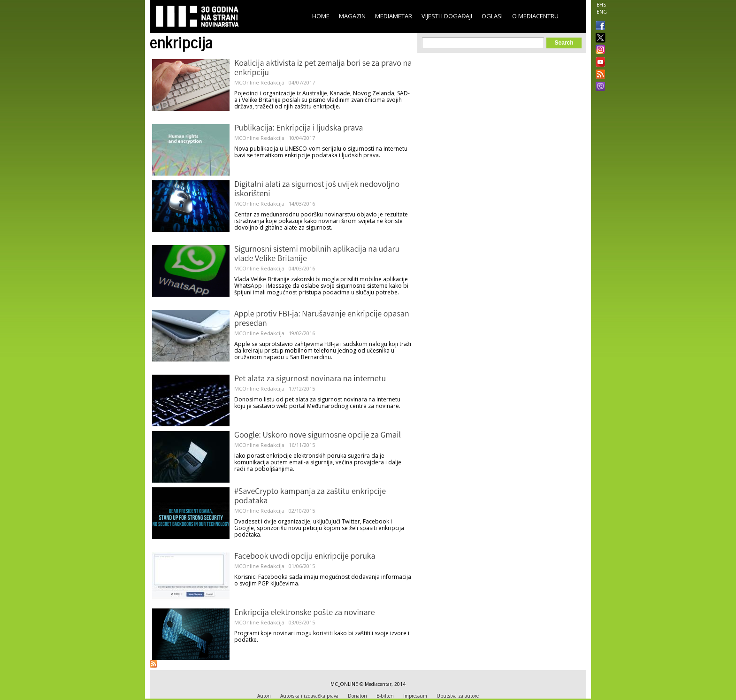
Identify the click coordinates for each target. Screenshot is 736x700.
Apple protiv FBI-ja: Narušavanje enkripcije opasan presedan (322, 319)
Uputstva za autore (458, 696)
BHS (601, 5)
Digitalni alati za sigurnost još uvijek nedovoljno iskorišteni (317, 190)
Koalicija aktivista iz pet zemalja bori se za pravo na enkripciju (323, 69)
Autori (264, 696)
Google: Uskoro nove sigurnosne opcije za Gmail (318, 436)
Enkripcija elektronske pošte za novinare (304, 613)
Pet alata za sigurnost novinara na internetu (310, 379)
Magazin (352, 16)
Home (321, 16)
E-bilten (385, 696)
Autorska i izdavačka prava (309, 696)
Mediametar (394, 16)
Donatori (357, 696)
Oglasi (492, 16)
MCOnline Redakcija (259, 82)
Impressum (415, 696)
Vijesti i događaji (447, 16)
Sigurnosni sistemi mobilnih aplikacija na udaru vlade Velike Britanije (317, 254)
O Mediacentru (535, 16)
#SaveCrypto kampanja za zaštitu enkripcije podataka (310, 497)
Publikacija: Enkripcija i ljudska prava (299, 129)
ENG (602, 12)
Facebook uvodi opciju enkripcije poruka (305, 557)
